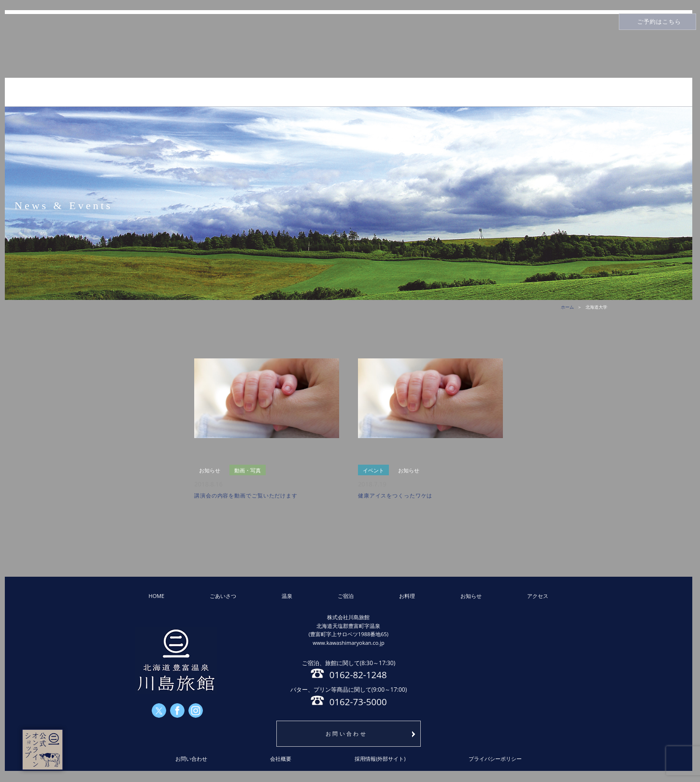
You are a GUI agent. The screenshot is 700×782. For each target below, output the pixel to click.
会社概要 (281, 759)
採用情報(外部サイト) (380, 759)
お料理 (407, 596)
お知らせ (471, 596)
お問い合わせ (346, 733)
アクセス (538, 596)
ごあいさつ (223, 596)
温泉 (287, 596)
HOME (157, 596)
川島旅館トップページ (349, 46)
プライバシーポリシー (495, 759)
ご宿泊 (346, 596)
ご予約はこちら (659, 22)
